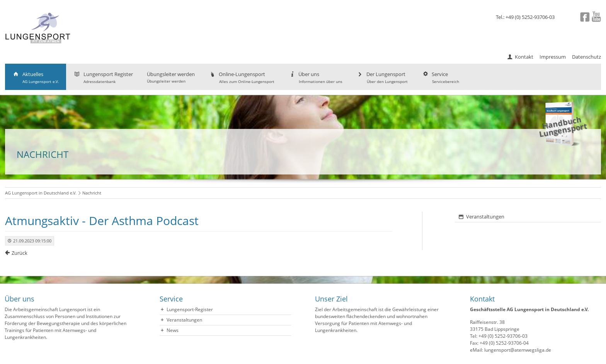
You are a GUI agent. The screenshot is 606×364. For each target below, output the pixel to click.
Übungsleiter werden (171, 77)
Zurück (20, 253)
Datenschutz (586, 57)
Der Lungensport (382, 77)
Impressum (553, 57)
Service (440, 77)
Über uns (315, 77)
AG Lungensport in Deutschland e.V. (41, 193)
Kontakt (524, 57)
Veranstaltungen (485, 217)
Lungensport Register (103, 77)
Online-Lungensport (242, 77)
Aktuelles (36, 77)
